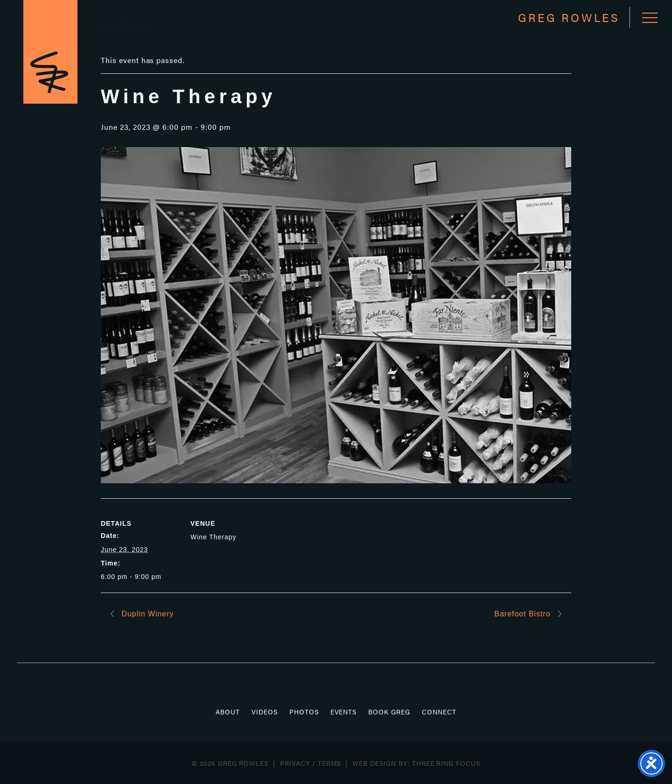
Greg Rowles (50, 52)
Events (344, 712)
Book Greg (389, 712)
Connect (439, 712)
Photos (304, 712)
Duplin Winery (146, 614)
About (228, 712)
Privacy (295, 763)
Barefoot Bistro (524, 614)
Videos (265, 712)
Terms (329, 763)
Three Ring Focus (446, 763)
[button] (650, 18)
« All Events (125, 26)
